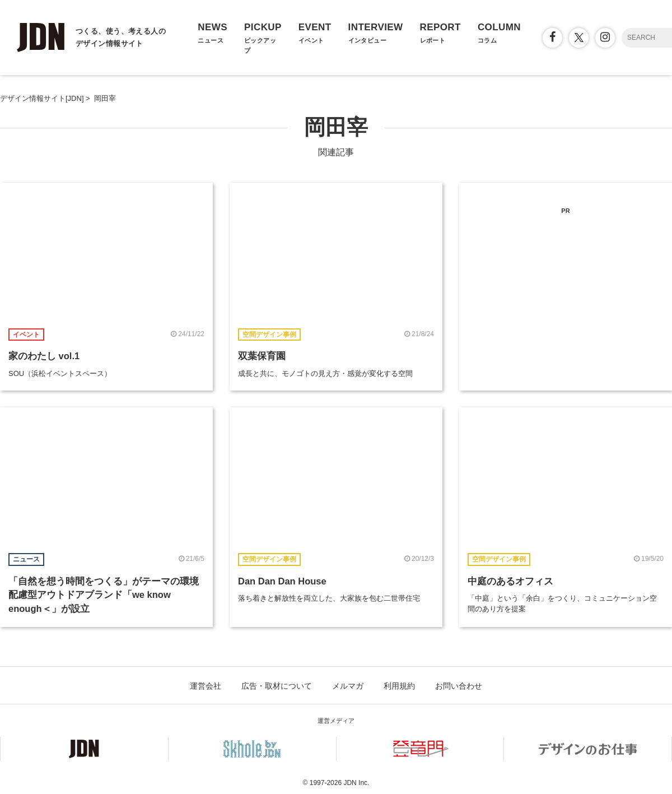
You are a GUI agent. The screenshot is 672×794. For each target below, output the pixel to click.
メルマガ (348, 686)
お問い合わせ (459, 686)
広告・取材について (277, 686)
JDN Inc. (356, 783)
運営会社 (206, 686)
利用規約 (399, 686)
